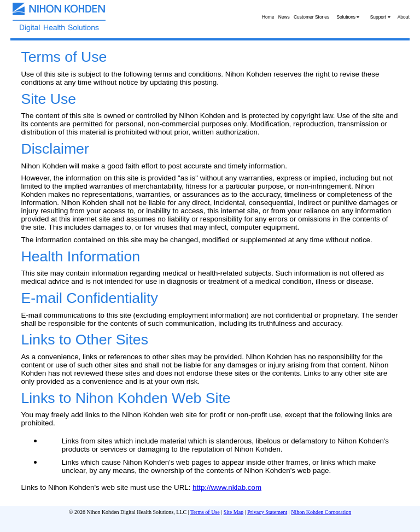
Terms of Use (205, 512)
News (284, 17)
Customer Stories (311, 17)
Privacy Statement (267, 512)
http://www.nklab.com (227, 487)
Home (268, 17)
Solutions (348, 17)
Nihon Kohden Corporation (321, 512)
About (404, 17)
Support (380, 17)
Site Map (234, 512)
